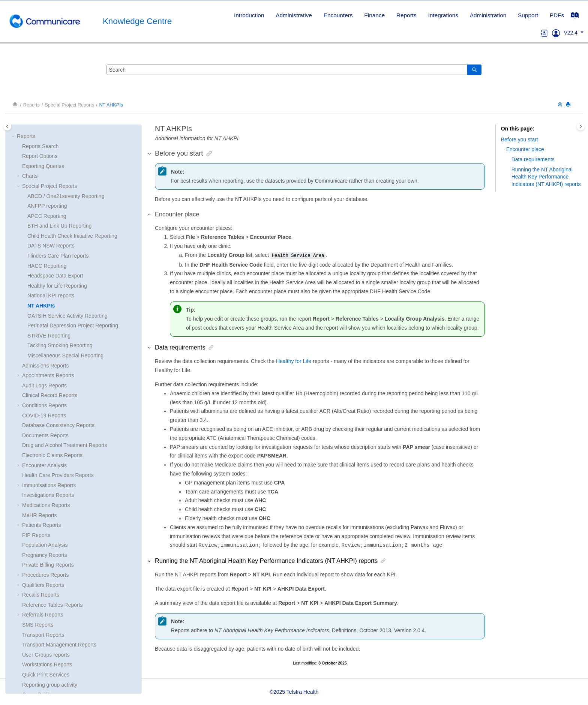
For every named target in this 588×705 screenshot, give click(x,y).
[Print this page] (569, 105)
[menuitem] (249, 15)
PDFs (557, 15)
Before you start (520, 139)
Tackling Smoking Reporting (60, 236)
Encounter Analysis (44, 356)
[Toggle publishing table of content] (7, 127)
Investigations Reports (48, 385)
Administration (488, 15)
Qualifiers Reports (43, 475)
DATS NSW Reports (51, 136)
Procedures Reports (46, 465)
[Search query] (294, 70)
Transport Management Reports (59, 535)
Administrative (294, 15)
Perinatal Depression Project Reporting (73, 216)
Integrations (443, 15)
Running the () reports (546, 177)
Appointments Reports (48, 266)
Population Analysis (45, 435)
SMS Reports (38, 515)
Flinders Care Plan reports (58, 146)
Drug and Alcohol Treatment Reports (64, 336)
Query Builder (38, 585)
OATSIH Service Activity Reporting (67, 206)
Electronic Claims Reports (52, 346)
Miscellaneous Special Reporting (65, 246)
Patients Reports (42, 415)
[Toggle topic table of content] (581, 127)
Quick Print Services (46, 565)
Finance (374, 15)
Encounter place (525, 149)
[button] (19, 266)
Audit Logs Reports (44, 276)
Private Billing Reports (48, 455)
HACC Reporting (47, 156)
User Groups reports (46, 545)
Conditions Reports (44, 296)
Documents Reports (45, 326)
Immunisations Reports (49, 376)
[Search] (474, 70)
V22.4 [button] (571, 33)
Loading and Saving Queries (55, 615)
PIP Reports (36, 426)
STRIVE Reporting (49, 226)
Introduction (249, 15)
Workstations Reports (47, 555)
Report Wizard (39, 625)
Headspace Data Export (55, 166)
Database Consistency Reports (58, 316)
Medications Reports (46, 396)
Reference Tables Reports (52, 495)
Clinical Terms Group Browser (57, 645)
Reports (406, 15)
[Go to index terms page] (578, 17)
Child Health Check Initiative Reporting (72, 126)
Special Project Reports (69, 105)
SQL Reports (37, 595)
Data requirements (533, 159)
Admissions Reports (46, 256)
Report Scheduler (43, 635)
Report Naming (40, 605)
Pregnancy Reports (45, 445)
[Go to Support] (556, 33)
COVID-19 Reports (44, 306)
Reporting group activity (50, 575)
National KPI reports (51, 186)
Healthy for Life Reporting (57, 176)
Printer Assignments (46, 655)
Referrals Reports (43, 505)
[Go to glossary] (544, 33)
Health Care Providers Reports (58, 366)
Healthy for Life (294, 361)
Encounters (338, 15)
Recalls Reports (41, 485)
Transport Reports (43, 525)
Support (528, 15)
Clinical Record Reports (50, 286)
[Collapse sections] (561, 105)
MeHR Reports (40, 406)
